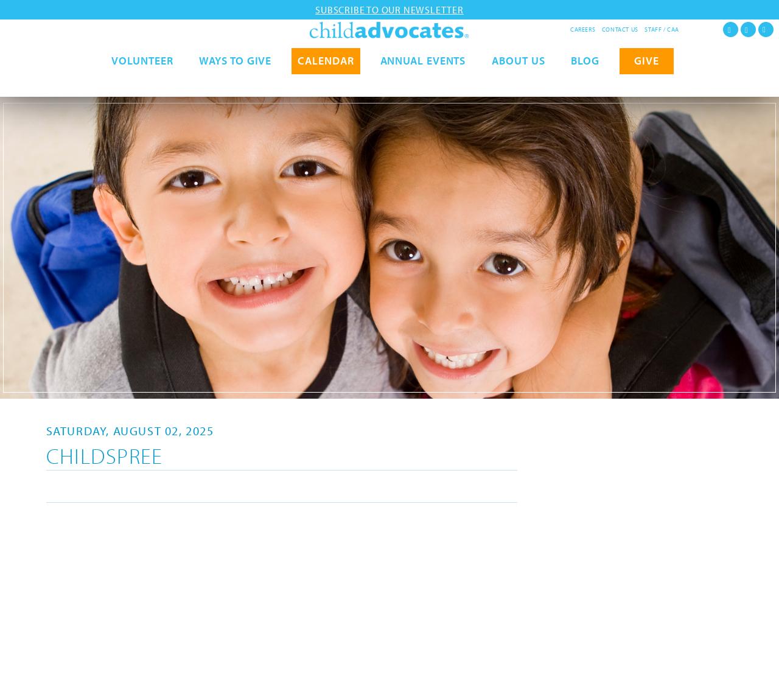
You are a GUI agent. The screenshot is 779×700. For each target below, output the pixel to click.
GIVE (647, 84)
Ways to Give (235, 84)
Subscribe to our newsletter (389, 10)
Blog (585, 84)
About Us (518, 84)
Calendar (326, 84)
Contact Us (620, 30)
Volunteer (142, 84)
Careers (583, 30)
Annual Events (423, 84)
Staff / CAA (662, 30)
